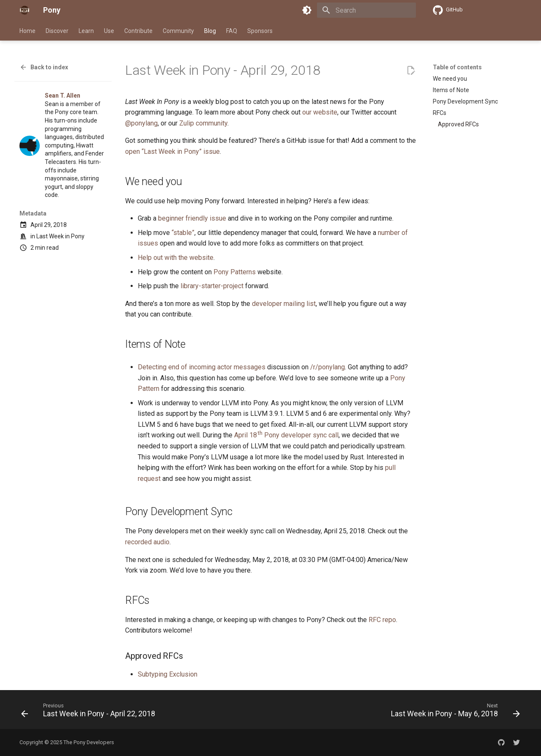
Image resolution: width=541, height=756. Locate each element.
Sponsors (260, 31)
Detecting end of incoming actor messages (202, 367)
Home (27, 31)
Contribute (138, 31)
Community (178, 31)
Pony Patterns (235, 272)
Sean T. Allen (63, 96)
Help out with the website (176, 258)
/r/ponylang (328, 367)
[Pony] (25, 10)
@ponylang (141, 123)
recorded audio (147, 542)
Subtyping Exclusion (168, 674)
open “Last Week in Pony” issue (172, 151)
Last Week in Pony (60, 236)
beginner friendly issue (192, 218)
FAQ (232, 31)
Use (109, 31)
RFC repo (382, 620)
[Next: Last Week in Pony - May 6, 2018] (454, 712)
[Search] (366, 10)
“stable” (183, 233)
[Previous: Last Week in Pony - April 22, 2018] (90, 712)
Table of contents (457, 67)
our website (320, 112)
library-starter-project (212, 286)
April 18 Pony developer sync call (286, 435)
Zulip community (203, 123)
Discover (57, 31)
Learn (86, 31)
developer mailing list (284, 304)
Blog (210, 31)
